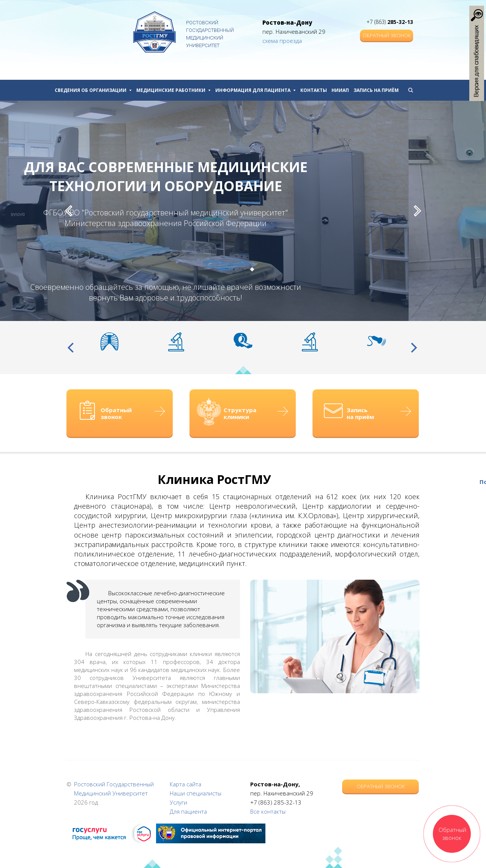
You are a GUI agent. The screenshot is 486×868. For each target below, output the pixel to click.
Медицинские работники (174, 90)
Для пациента (188, 811)
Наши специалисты (196, 793)
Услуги (178, 802)
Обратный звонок (387, 35)
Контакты (314, 90)
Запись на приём (376, 90)
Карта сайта (185, 784)
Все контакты (268, 811)
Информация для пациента (256, 90)
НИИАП (340, 90)
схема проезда (282, 41)
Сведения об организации (93, 90)
